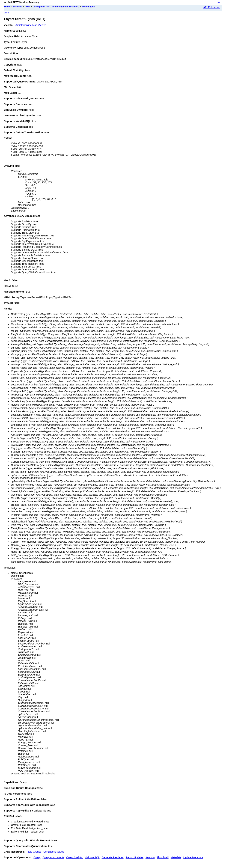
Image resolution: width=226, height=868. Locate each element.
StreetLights (88, 7)
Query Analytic (75, 857)
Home (7, 7)
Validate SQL (92, 857)
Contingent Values (54, 852)
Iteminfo (150, 857)
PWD (27, 7)
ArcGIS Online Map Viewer (31, 25)
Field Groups (34, 852)
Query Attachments (53, 857)
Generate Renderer (113, 857)
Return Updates (135, 857)
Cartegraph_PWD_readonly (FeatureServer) (56, 7)
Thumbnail (163, 857)
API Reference (212, 7)
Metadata (176, 857)
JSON (7, 13)
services (18, 7)
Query (37, 857)
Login (217, 2)
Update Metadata (193, 857)
